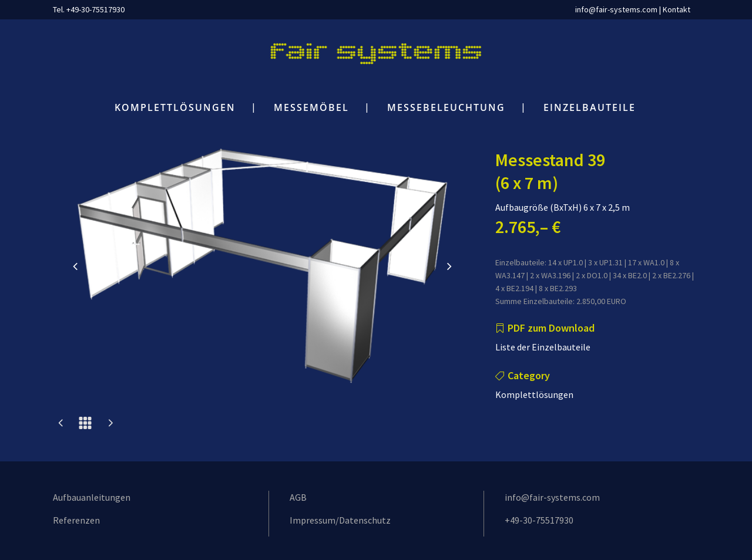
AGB (298, 497)
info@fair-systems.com (616, 9)
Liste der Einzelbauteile (543, 347)
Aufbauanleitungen (92, 497)
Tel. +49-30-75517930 (89, 9)
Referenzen (76, 520)
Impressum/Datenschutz (340, 520)
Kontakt (677, 9)
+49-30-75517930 (539, 520)
